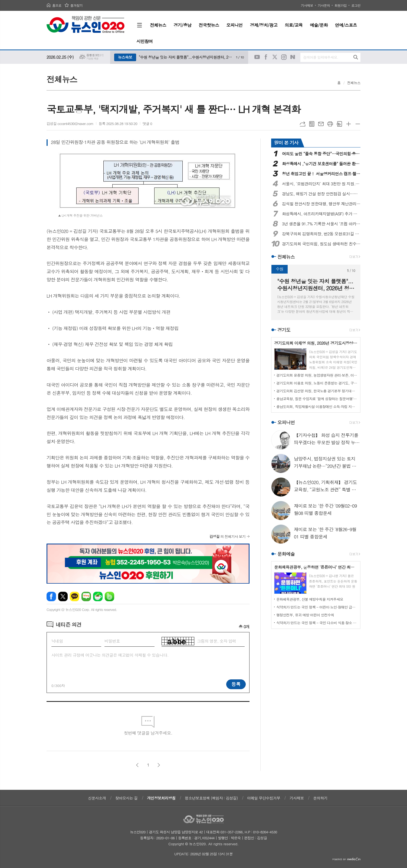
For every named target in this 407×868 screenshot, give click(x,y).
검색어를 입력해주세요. (321, 57)
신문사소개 (97, 798)
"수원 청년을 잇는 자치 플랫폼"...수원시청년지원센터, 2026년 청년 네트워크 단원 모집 (186, 57)
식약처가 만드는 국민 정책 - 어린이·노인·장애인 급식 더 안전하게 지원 (317, 607)
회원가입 (341, 5)
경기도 (284, 330)
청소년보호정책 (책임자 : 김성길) (211, 798)
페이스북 (266, 57)
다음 (159, 765)
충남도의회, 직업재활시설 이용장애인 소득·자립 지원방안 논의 (317, 407)
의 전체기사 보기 (227, 536)
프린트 (330, 124)
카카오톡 (75, 596)
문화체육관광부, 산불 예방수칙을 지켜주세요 (310, 599)
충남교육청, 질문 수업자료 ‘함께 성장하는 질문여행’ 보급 (317, 399)
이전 (137, 765)
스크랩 (339, 124)
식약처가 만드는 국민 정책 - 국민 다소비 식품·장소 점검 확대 (317, 623)
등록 (236, 684)
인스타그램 (284, 57)
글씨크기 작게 (358, 124)
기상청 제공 (92, 59)
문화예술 (286, 554)
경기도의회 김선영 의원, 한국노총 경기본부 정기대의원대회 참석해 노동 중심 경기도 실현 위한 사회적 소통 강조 (317, 391)
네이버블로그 (293, 57)
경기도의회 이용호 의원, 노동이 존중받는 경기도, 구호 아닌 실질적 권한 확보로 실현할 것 (317, 383)
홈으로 (57, 5)
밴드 (109, 596)
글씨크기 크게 (349, 124)
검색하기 (356, 57)
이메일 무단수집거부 (264, 798)
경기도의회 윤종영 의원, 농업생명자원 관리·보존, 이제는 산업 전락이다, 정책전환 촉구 (317, 375)
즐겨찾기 (76, 5)
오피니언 (286, 422)
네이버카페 (98, 596)
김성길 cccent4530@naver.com (70, 124)
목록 (312, 124)
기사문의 (324, 5)
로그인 (356, 5)
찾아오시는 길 (127, 798)
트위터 (275, 57)
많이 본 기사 (286, 143)
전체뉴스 (354, 83)
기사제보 (307, 5)
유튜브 (257, 57)
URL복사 (303, 124)
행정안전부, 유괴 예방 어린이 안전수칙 (305, 615)
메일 (321, 124)
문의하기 (320, 798)
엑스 (63, 596)
